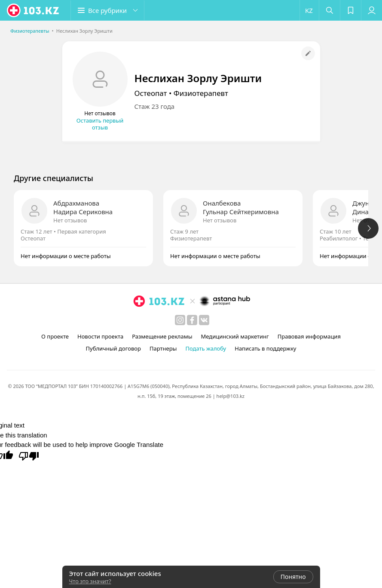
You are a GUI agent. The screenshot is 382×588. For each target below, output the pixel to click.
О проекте (55, 336)
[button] (107, 10)
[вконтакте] (204, 320)
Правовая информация (309, 336)
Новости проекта (100, 336)
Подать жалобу (206, 348)
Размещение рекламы (162, 336)
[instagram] (180, 320)
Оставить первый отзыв (100, 124)
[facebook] (192, 320)
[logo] (34, 10)
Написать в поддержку (265, 348)
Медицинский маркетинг (235, 336)
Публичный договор (113, 348)
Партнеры (163, 348)
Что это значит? (90, 581)
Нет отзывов (70, 220)
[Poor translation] (29, 456)
